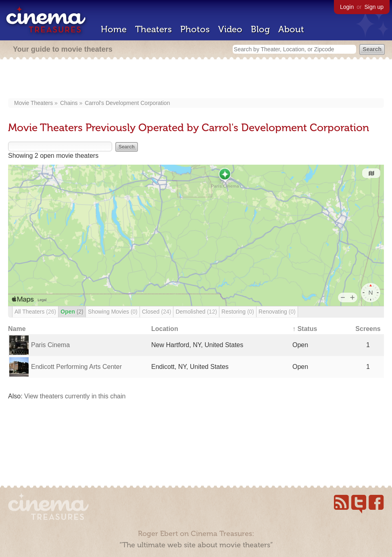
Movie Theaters (33, 103)
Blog (260, 29)
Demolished (196, 312)
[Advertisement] (196, 80)
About (291, 29)
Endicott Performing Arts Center (76, 367)
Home (114, 29)
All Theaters (35, 312)
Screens (368, 329)
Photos (195, 29)
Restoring (238, 312)
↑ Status (305, 329)
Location (165, 329)
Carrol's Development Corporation (127, 103)
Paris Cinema (50, 345)
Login (347, 7)
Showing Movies (113, 312)
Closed (156, 312)
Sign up (374, 7)
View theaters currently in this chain (75, 396)
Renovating (277, 312)
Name (17, 329)
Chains (69, 103)
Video (230, 29)
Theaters (153, 29)
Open (72, 312)
